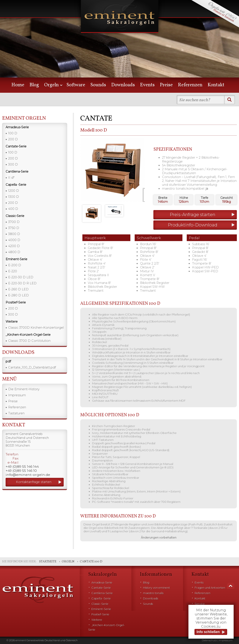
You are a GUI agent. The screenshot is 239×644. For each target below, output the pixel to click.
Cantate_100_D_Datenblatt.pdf (32, 367)
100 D (13, 133)
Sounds (98, 85)
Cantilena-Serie (102, 593)
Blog (34, 85)
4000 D (14, 240)
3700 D (14, 222)
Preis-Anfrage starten (193, 214)
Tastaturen (16, 413)
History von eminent (157, 588)
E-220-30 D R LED (22, 283)
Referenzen (190, 85)
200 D (13, 139)
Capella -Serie (101, 598)
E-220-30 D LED (21, 277)
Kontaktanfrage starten (34, 482)
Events (147, 85)
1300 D (14, 197)
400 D (13, 209)
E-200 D (15, 265)
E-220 (13, 271)
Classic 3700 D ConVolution (29, 341)
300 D (13, 164)
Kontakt (216, 85)
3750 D (14, 228)
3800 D (14, 234)
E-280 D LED (19, 295)
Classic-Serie (100, 604)
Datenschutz (209, 640)
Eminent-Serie (101, 609)
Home (18, 85)
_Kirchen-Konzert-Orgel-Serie (106, 627)
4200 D (14, 246)
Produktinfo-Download (193, 225)
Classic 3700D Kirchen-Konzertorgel (36, 328)
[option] (119, 45)
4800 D (14, 252)
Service (200, 604)
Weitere (97, 620)
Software (76, 85)
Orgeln (51, 85)
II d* (11, 178)
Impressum (17, 395)
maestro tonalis (153, 593)
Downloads (123, 85)
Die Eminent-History (24, 389)
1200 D (14, 191)
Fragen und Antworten (210, 588)
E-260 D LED (18, 289)
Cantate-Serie (101, 588)
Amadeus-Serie (102, 583)
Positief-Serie (100, 614)
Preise (166, 85)
